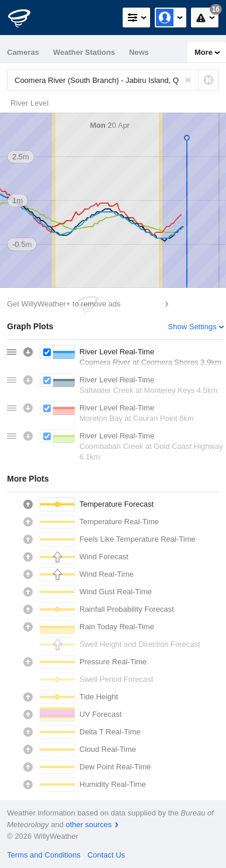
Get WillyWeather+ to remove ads (64, 304)
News (139, 52)
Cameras (23, 52)
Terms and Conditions (44, 855)
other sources (88, 825)
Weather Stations (84, 52)
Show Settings (192, 327)
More (204, 52)
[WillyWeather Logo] (26, 18)
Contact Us (106, 855)
